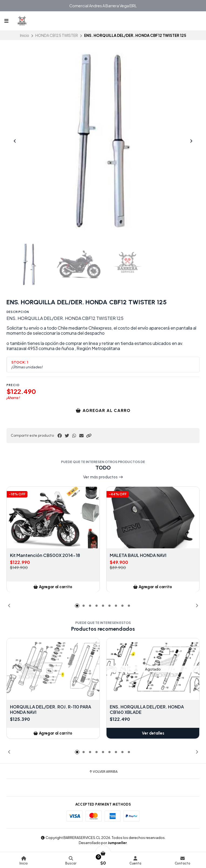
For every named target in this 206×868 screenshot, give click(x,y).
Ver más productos (103, 477)
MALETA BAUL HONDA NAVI (138, 556)
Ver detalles (153, 733)
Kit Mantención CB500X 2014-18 (45, 556)
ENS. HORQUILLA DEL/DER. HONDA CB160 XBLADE (147, 710)
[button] (89, 436)
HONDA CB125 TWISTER (57, 35)
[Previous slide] (15, 141)
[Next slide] (191, 141)
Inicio (25, 35)
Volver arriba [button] (103, 772)
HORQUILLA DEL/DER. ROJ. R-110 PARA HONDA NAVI (51, 710)
